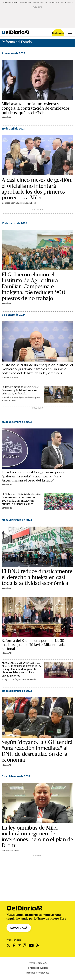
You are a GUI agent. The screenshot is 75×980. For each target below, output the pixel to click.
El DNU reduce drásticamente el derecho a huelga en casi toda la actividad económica (37, 577)
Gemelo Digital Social (40, 2)
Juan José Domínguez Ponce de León (19, 203)
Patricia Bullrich (66, 2)
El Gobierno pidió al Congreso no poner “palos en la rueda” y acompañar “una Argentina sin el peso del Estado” (33, 476)
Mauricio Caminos (10, 377)
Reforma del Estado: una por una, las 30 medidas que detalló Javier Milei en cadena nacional (35, 645)
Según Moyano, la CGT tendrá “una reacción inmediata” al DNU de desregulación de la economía (37, 751)
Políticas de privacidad (38, 968)
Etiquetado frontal (26, 2)
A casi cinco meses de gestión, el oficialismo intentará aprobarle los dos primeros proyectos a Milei (37, 189)
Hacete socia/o (58, 33)
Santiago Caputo (54, 2)
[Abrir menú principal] (70, 32)
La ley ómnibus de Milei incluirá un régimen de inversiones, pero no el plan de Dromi (37, 837)
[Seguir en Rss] (38, 945)
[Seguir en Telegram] (19, 945)
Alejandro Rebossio (11, 850)
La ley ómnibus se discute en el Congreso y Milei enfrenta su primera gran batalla (20, 390)
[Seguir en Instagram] (25, 945)
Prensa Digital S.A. (37, 963)
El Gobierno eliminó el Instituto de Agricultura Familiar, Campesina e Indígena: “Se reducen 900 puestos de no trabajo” (34, 286)
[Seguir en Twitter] (8, 945)
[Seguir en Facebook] (14, 945)
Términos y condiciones (37, 973)
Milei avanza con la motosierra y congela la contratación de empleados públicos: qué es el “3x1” (36, 108)
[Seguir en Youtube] (31, 945)
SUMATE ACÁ (19, 928)
